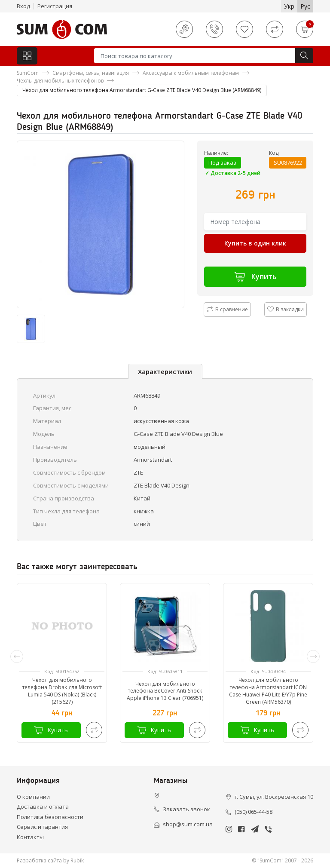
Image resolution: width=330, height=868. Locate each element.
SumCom (28, 73)
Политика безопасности (50, 817)
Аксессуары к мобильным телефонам (191, 73)
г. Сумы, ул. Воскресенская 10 (274, 797)
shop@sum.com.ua (188, 824)
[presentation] (17, 656)
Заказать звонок (186, 809)
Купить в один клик (255, 243)
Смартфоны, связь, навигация (91, 73)
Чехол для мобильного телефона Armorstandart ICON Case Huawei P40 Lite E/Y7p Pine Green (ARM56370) (268, 691)
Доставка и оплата (43, 807)
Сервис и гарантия (42, 827)
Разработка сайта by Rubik (50, 860)
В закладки (286, 309)
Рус (305, 6)
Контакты (30, 837)
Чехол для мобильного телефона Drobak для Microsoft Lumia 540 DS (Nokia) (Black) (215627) (62, 691)
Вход (23, 6)
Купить (255, 277)
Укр (289, 6)
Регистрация (55, 6)
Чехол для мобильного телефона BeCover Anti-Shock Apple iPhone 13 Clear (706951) (165, 691)
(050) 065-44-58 (254, 812)
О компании (33, 797)
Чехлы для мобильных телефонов (60, 81)
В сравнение (227, 309)
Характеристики (165, 371)
